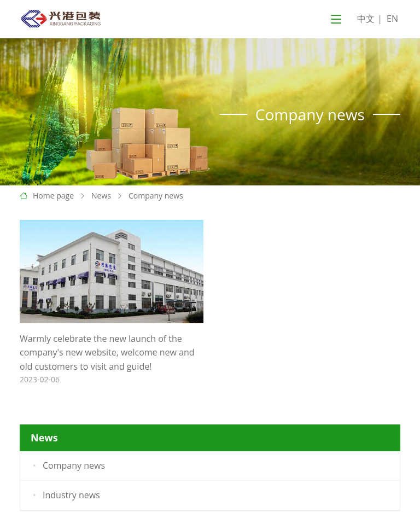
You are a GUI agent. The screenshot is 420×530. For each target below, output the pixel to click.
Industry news (65, 496)
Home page (53, 196)
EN (392, 19)
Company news (156, 196)
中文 (366, 19)
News (101, 196)
